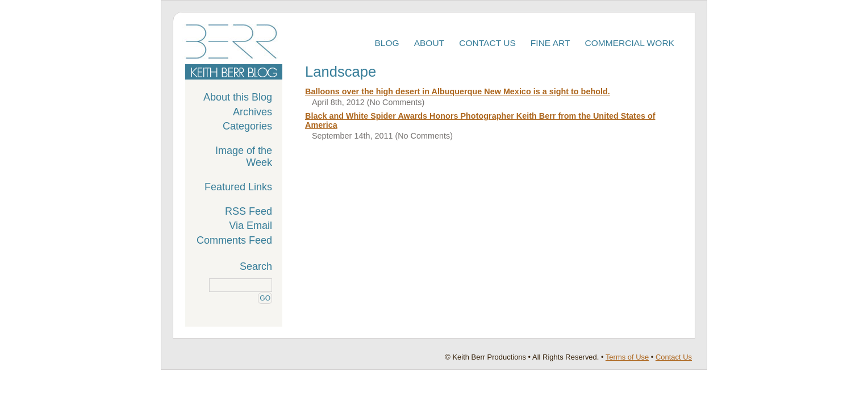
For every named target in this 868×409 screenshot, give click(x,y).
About (429, 43)
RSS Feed (249, 211)
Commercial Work (630, 43)
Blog (387, 43)
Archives (253, 112)
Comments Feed (234, 240)
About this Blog (238, 97)
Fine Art (550, 43)
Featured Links (238, 187)
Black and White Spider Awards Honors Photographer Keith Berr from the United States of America (480, 120)
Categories (247, 126)
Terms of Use (627, 357)
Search (256, 266)
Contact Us (487, 43)
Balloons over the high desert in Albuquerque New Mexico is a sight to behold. (458, 91)
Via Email (251, 226)
